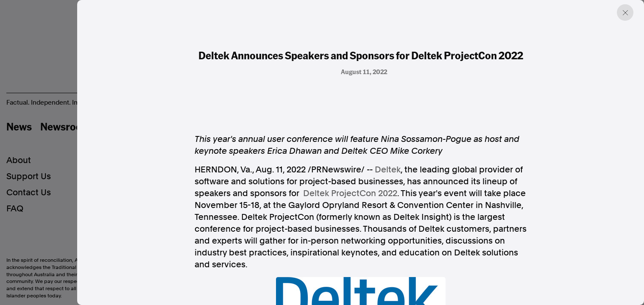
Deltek (388, 169)
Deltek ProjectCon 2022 (350, 193)
